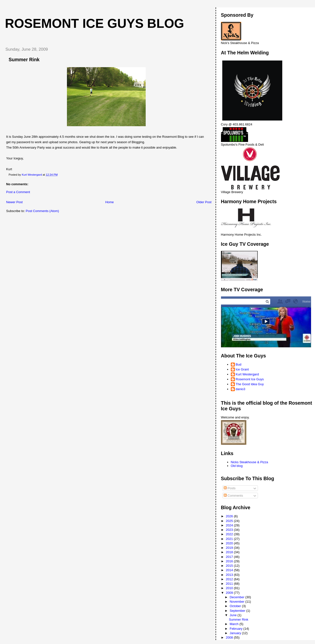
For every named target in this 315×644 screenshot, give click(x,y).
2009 (230, 593)
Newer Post (14, 202)
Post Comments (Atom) (42, 211)
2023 (230, 530)
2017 (230, 557)
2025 (230, 521)
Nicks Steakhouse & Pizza (250, 462)
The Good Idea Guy (250, 384)
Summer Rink (239, 620)
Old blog (237, 466)
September (238, 611)
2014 (230, 570)
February (236, 629)
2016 (230, 561)
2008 (230, 637)
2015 (230, 566)
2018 (230, 552)
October (236, 606)
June (234, 615)
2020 (230, 543)
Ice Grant (242, 369)
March (235, 624)
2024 (230, 525)
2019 (230, 548)
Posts (230, 488)
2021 (230, 539)
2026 (230, 516)
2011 (230, 584)
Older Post (204, 202)
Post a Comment (18, 192)
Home (110, 202)
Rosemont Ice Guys (250, 379)
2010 (230, 588)
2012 (230, 579)
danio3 (241, 389)
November (237, 602)
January (236, 633)
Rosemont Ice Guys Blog (94, 23)
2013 (230, 575)
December (237, 597)
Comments (233, 496)
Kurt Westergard (247, 374)
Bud (239, 364)
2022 (230, 534)
